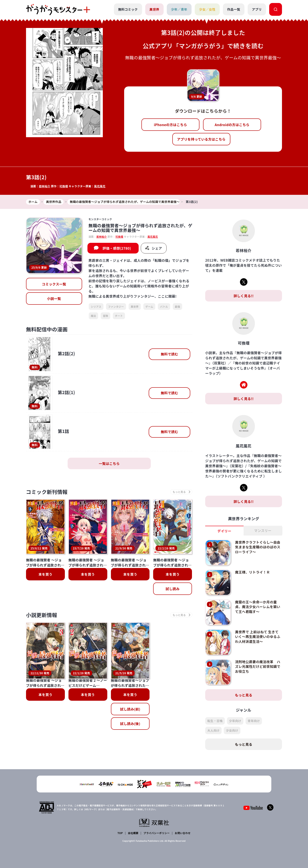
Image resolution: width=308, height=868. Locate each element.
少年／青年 (179, 9)
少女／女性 (207, 9)
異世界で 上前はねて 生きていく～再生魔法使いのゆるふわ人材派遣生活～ (258, 637)
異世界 (154, 9)
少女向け (232, 730)
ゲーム (149, 307)
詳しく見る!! (244, 296)
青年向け (254, 721)
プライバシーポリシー (157, 833)
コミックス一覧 (54, 284)
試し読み (172, 589)
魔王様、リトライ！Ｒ (252, 572)
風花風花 (100, 186)
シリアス (96, 307)
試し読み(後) (130, 689)
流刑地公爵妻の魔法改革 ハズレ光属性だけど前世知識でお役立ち (258, 666)
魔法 (94, 316)
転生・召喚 (215, 721)
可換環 (64, 186)
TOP (120, 833)
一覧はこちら (109, 463)
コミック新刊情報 (47, 492)
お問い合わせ (183, 833)
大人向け (213, 730)
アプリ (257, 9)
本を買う (45, 574)
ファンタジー (116, 307)
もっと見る (244, 695)
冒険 (105, 316)
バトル (164, 307)
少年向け (235, 721)
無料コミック (128, 9)
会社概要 (133, 833)
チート (119, 316)
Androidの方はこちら (232, 125)
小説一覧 (54, 299)
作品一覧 (234, 9)
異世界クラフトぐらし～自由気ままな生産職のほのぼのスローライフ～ (258, 547)
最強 (178, 307)
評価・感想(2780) (117, 248)
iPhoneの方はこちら (171, 125)
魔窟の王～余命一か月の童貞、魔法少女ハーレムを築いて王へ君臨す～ (258, 607)
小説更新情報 (42, 615)
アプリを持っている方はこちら (201, 139)
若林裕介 (44, 186)
